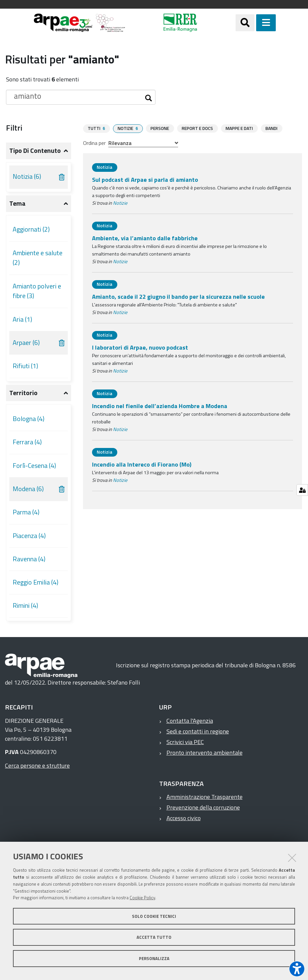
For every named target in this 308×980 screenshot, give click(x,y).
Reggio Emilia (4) (36, 582)
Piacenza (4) (29, 536)
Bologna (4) (29, 419)
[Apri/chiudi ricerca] (245, 23)
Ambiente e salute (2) (38, 258)
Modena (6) (28, 489)
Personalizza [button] (154, 958)
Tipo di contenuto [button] (35, 151)
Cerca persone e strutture (37, 765)
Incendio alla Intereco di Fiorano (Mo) (142, 464)
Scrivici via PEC (185, 742)
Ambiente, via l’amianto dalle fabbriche (145, 238)
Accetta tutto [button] (154, 937)
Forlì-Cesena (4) (34, 466)
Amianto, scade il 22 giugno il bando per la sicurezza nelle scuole (178, 296)
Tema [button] (17, 203)
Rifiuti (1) (25, 366)
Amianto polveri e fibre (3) (37, 291)
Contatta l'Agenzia (190, 721)
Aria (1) (22, 319)
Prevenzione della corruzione (203, 807)
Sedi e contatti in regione (198, 731)
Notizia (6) (27, 176)
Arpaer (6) (26, 343)
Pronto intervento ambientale (205, 753)
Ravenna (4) (29, 559)
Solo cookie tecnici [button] (154, 916)
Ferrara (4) (27, 442)
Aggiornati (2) (31, 229)
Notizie (120, 203)
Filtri (14, 128)
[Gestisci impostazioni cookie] (302, 490)
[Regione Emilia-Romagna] (180, 23)
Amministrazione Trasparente (205, 797)
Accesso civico (184, 818)
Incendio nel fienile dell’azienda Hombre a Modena (160, 406)
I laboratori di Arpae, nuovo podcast (140, 347)
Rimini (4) (25, 605)
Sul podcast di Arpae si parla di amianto (145, 179)
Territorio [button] (23, 393)
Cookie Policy (142, 898)
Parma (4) (26, 512)
